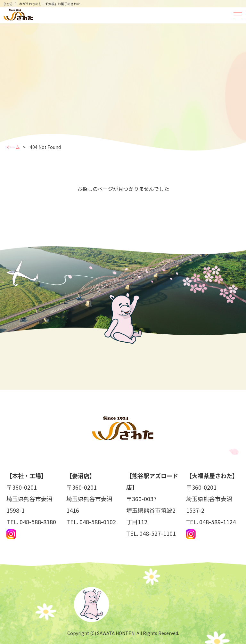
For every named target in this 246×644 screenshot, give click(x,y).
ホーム (13, 147)
